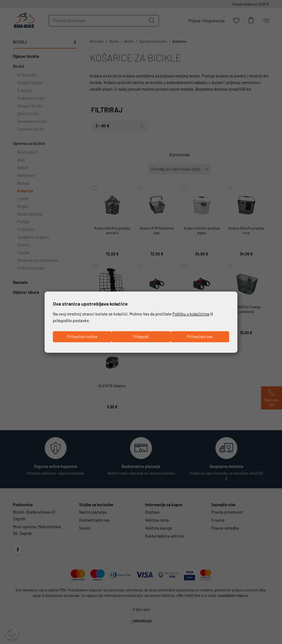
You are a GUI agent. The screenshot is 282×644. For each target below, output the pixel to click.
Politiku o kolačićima (191, 314)
